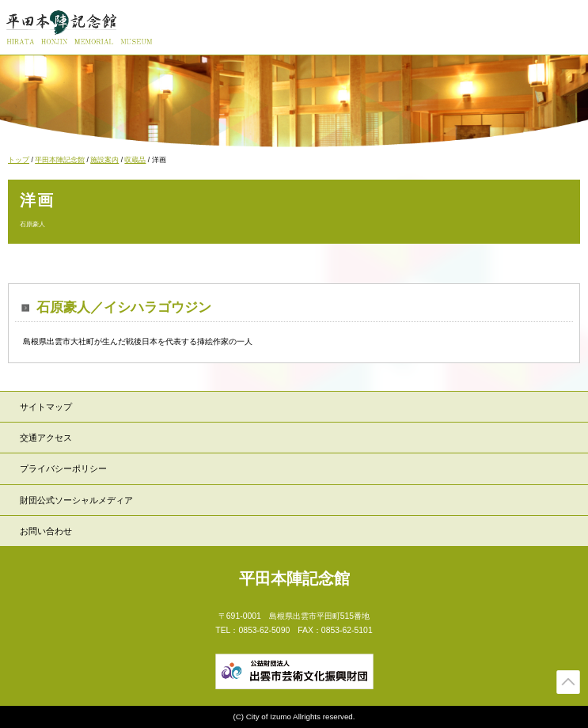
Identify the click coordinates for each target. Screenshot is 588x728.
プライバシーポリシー (63, 468)
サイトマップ (46, 407)
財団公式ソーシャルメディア (76, 500)
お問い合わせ (46, 531)
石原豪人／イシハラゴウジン (124, 307)
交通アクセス (46, 438)
